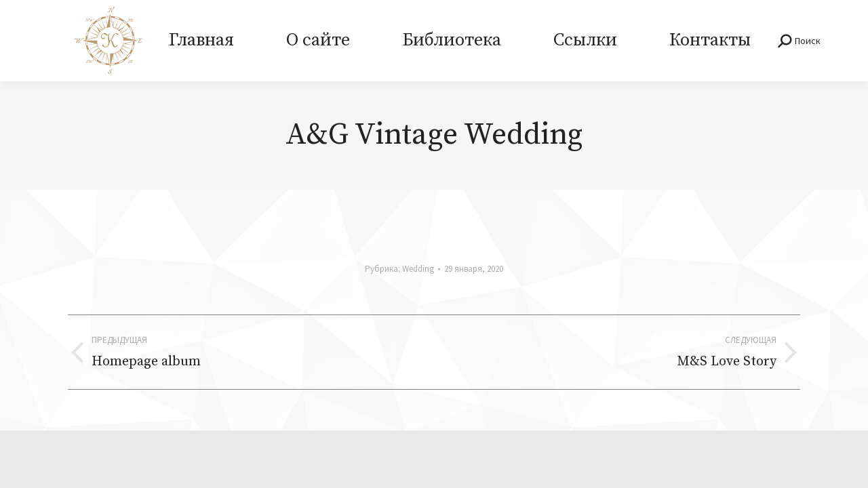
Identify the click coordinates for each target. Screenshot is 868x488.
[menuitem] (201, 41)
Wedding (418, 269)
